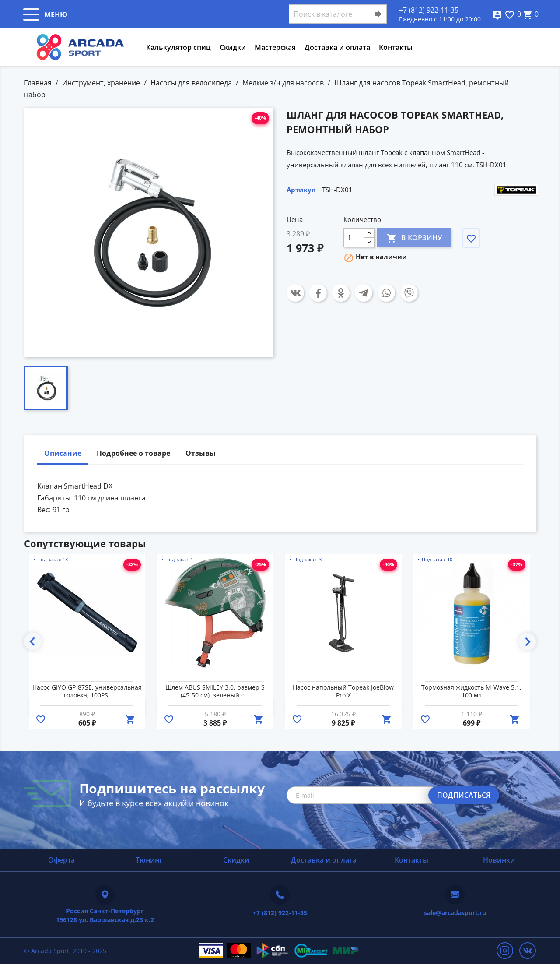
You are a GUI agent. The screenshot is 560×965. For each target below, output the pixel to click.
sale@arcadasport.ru (455, 913)
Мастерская (275, 47)
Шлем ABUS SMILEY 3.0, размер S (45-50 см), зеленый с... (215, 691)
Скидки (233, 47)
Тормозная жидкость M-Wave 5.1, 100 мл (471, 691)
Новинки (499, 860)
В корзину (414, 238)
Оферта (61, 860)
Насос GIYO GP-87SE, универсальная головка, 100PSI (87, 691)
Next (527, 641)
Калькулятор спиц (178, 47)
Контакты (396, 47)
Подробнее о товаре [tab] (133, 453)
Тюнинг (149, 860)
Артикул (301, 190)
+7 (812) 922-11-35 (429, 10)
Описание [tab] (63, 453)
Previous (33, 641)
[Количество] (354, 238)
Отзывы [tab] (201, 453)
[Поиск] (338, 14)
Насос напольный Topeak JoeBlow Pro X (343, 691)
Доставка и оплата (337, 47)
